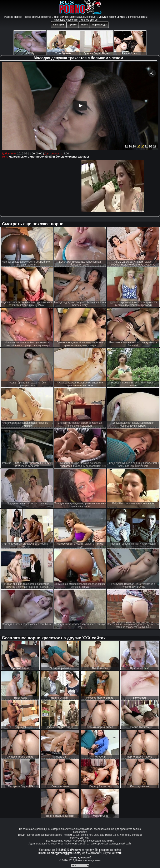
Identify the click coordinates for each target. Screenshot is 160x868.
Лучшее (73, 25)
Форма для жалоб (80, 858)
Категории (59, 25)
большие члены (66, 157)
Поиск (84, 25)
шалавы (83, 157)
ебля (52, 157)
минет (32, 157)
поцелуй (42, 157)
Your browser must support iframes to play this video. (80, 106)
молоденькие (18, 157)
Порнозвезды (99, 25)
